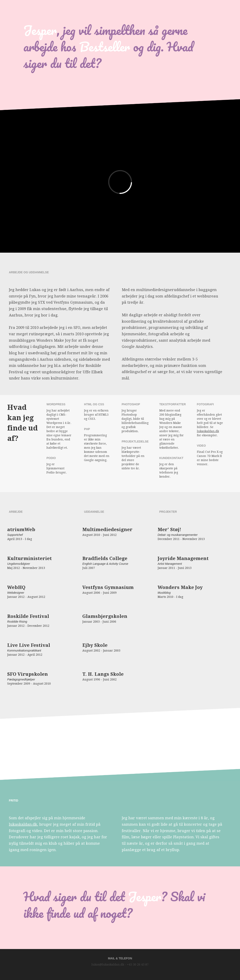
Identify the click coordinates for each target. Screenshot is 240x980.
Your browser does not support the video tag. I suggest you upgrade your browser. (120, 767)
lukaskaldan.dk (208, 431)
